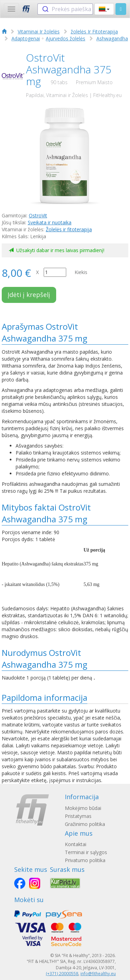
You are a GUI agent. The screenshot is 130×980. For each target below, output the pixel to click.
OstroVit (38, 215)
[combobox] (65, 9)
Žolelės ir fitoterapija (69, 229)
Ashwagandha (112, 38)
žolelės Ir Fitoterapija (94, 31)
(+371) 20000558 (62, 974)
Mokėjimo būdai (83, 808)
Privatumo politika (85, 860)
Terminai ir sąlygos (86, 852)
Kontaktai (76, 844)
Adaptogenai (26, 38)
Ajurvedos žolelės (66, 38)
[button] (104, 9)
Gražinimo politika (85, 824)
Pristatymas (78, 816)
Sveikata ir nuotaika (50, 222)
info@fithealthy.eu (98, 974)
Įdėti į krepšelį (29, 295)
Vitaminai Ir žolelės (39, 31)
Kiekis (81, 272)
